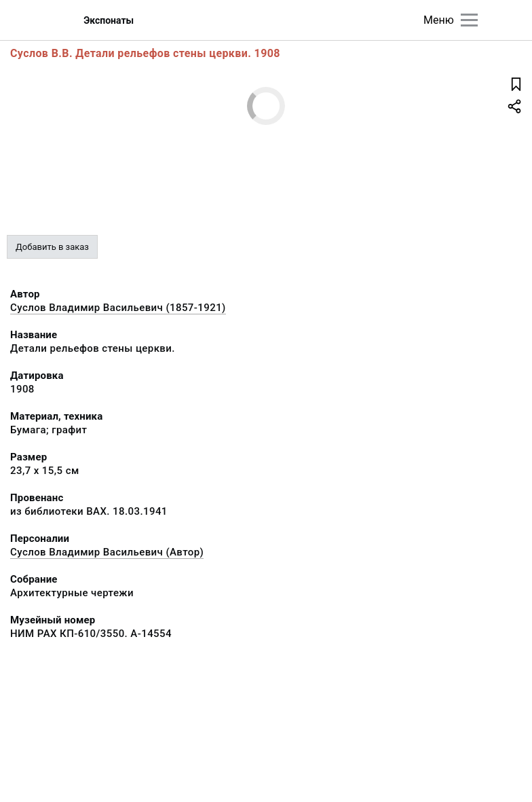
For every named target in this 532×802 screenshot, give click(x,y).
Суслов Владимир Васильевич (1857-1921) (118, 308)
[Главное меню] (469, 20)
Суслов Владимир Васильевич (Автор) (107, 552)
